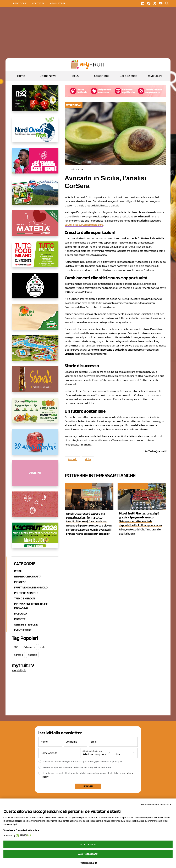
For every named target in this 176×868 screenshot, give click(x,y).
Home (21, 76)
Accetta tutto (88, 844)
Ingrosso (20, 582)
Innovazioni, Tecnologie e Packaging (31, 606)
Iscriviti (88, 786)
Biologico (20, 614)
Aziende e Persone (26, 625)
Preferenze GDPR (88, 863)
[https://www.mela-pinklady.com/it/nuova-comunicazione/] (35, 163)
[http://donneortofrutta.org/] (35, 476)
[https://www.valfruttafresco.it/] (35, 320)
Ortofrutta (29, 647)
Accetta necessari (88, 854)
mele (43, 647)
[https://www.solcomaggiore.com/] (35, 507)
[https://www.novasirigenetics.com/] (35, 101)
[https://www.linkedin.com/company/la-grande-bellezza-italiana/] (35, 288)
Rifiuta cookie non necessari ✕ (156, 805)
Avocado (72, 459)
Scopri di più (19, 670)
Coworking (101, 76)
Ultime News (48, 76)
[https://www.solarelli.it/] (35, 351)
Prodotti (20, 619)
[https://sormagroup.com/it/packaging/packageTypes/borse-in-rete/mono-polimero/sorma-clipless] (35, 413)
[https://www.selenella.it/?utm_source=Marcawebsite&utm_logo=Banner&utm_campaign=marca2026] (35, 382)
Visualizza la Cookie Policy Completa (21, 830)
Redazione (20, 3)
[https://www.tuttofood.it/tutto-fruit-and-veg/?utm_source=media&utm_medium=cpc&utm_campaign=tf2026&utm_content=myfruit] (35, 257)
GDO (16, 647)
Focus (75, 76)
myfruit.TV (155, 76)
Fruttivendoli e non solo (31, 588)
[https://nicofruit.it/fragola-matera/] (35, 226)
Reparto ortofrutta (28, 577)
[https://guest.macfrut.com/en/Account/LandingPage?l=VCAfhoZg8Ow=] (35, 538)
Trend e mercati (24, 598)
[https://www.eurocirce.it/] (35, 195)
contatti (38, 3)
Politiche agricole (26, 593)
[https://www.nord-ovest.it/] (35, 132)
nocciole (32, 655)
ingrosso (18, 655)
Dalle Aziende (128, 76)
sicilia (88, 459)
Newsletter (57, 3)
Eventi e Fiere (23, 630)
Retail (18, 571)
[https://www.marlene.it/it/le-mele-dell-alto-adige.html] (35, 444)
